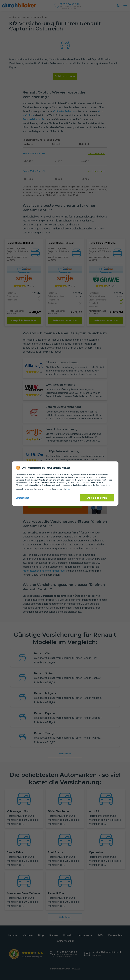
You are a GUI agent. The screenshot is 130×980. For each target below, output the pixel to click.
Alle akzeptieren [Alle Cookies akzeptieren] (97, 498)
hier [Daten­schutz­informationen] (68, 489)
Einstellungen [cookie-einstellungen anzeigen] (23, 498)
